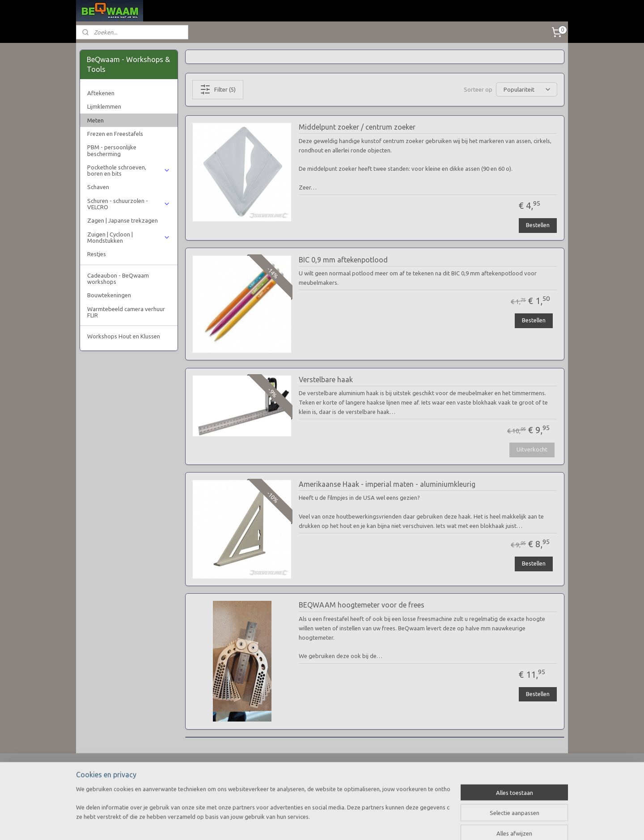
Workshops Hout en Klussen (124, 336)
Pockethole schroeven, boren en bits (129, 170)
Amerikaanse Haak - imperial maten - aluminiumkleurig (387, 484)
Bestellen (538, 225)
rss (301, 823)
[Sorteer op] (527, 89)
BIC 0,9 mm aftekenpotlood (343, 260)
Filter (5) (218, 89)
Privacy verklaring (103, 789)
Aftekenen (101, 93)
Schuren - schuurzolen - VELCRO (129, 204)
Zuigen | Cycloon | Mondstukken (129, 237)
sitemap (285, 823)
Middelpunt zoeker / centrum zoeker (357, 127)
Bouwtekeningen (109, 295)
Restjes (97, 254)
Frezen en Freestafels (115, 134)
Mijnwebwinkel (411, 823)
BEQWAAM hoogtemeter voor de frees (361, 605)
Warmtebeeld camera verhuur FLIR (126, 312)
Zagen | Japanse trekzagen (123, 220)
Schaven (98, 187)
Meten (95, 120)
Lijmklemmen (104, 106)
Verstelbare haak (325, 380)
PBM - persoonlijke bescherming (112, 150)
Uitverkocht (532, 449)
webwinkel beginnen (334, 823)
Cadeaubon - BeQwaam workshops (118, 279)
